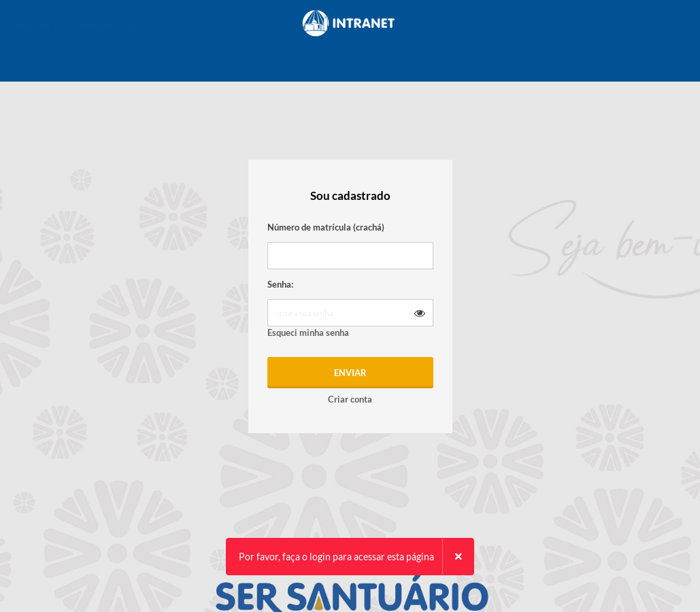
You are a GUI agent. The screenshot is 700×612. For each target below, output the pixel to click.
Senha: (280, 284)
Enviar (350, 373)
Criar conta (350, 399)
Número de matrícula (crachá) (326, 227)
